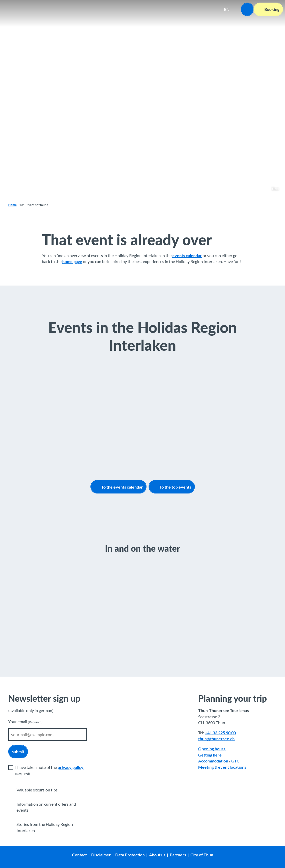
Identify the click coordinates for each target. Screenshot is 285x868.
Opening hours (212, 749)
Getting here (210, 755)
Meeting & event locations (222, 767)
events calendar (187, 256)
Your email (25, 722)
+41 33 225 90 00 (220, 733)
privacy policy (71, 767)
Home (12, 205)
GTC (235, 761)
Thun (275, 188)
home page (72, 262)
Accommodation (213, 761)
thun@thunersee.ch (216, 739)
